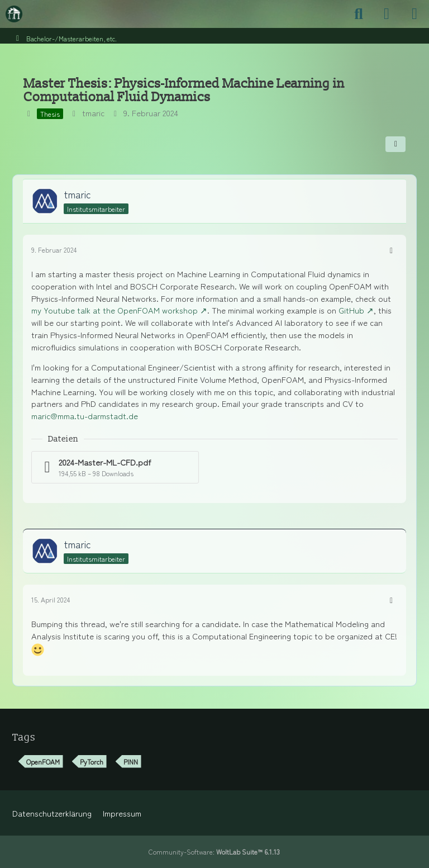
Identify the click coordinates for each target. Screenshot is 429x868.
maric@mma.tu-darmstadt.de (85, 416)
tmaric (93, 113)
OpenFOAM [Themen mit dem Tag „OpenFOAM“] (43, 762)
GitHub (351, 310)
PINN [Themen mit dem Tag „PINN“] (131, 762)
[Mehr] (391, 250)
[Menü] (414, 14)
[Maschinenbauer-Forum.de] (14, 14)
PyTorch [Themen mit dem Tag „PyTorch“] (92, 762)
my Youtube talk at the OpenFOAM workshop (115, 310)
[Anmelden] (387, 14)
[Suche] (359, 14)
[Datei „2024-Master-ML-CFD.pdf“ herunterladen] (115, 468)
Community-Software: (214, 852)
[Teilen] (395, 144)
